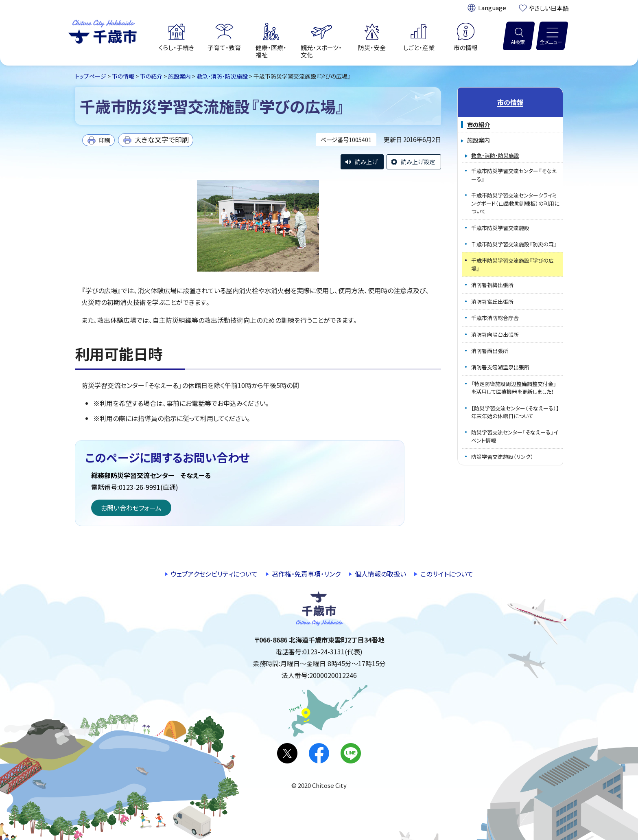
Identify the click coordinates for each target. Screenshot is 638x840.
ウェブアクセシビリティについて (214, 574)
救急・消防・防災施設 (222, 76)
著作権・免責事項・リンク (306, 574)
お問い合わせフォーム (131, 508)
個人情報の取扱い (380, 574)
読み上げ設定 (418, 162)
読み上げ (366, 162)
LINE (351, 753)
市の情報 (123, 76)
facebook (319, 753)
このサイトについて (447, 574)
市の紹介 (151, 76)
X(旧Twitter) (287, 753)
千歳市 (103, 31)
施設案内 (179, 76)
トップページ (91, 76)
